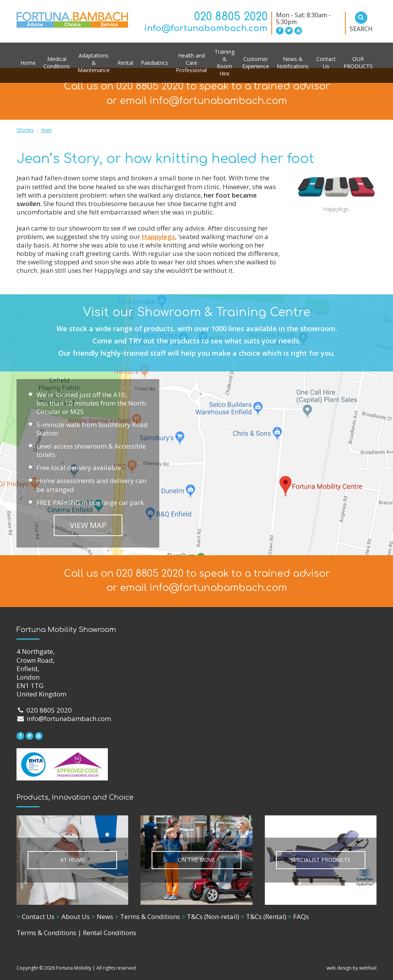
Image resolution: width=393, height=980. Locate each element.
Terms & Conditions (147, 916)
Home (28, 63)
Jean (46, 130)
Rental (125, 63)
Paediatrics (154, 63)
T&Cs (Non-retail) (210, 916)
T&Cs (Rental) (263, 916)
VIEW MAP (88, 525)
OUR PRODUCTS (358, 63)
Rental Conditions (110, 933)
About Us (73, 916)
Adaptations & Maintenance (94, 63)
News (102, 916)
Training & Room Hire (225, 63)
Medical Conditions (57, 63)
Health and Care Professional (191, 63)
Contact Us (326, 63)
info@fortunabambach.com (206, 28)
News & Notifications (293, 63)
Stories (25, 130)
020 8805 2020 (231, 17)
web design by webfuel (352, 968)
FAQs (298, 916)
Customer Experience (256, 63)
